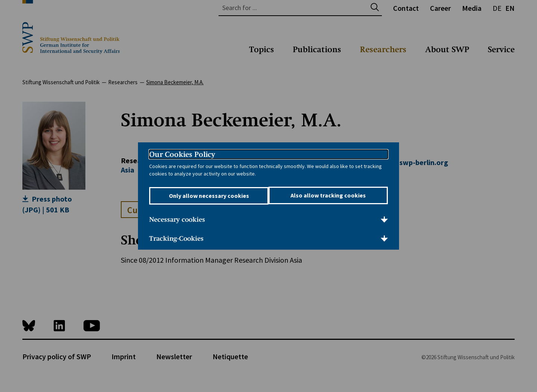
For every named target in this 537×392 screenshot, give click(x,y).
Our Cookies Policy (182, 154)
